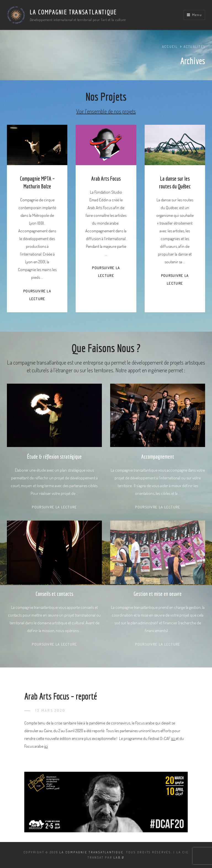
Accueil (170, 47)
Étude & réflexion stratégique (54, 457)
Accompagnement (158, 457)
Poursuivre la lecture (54, 507)
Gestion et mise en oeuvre (158, 594)
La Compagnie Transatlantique (73, 12)
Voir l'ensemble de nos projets (106, 111)
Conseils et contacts (54, 594)
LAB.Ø (119, 857)
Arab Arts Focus (106, 179)
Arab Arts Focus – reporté (61, 696)
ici (173, 738)
